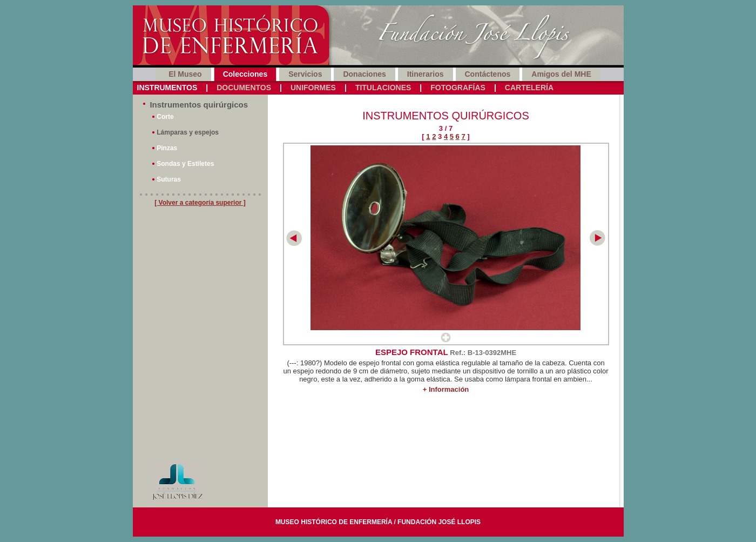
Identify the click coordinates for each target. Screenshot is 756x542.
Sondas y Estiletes (185, 164)
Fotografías (458, 88)
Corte (165, 117)
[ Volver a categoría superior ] (200, 203)
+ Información (446, 389)
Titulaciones (383, 88)
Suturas (169, 179)
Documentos (244, 88)
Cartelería (529, 88)
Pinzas (167, 148)
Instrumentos (167, 88)
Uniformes (313, 88)
